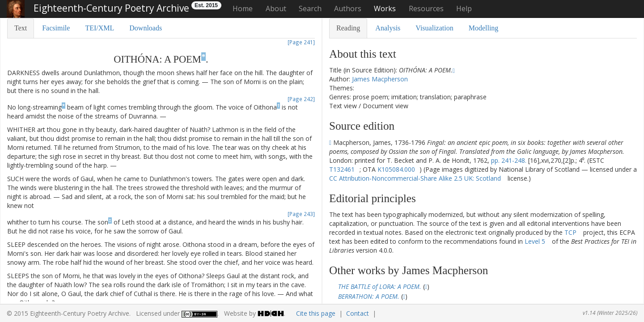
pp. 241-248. (509, 160)
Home (243, 8)
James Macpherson (380, 79)
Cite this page (316, 313)
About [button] (276, 8)
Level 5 (535, 241)
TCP (570, 232)
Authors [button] (348, 8)
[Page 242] (301, 99)
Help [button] (464, 8)
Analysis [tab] (388, 28)
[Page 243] (301, 214)
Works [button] (385, 8)
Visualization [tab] (434, 28)
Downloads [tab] (146, 28)
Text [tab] (21, 28)
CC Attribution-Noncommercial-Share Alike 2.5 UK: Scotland (415, 178)
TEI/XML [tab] (100, 28)
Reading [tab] (348, 28)
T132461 (342, 169)
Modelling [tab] (484, 28)
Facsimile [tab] (56, 28)
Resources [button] (426, 8)
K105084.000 (396, 169)
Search (310, 8)
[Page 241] (301, 42)
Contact (358, 313)
